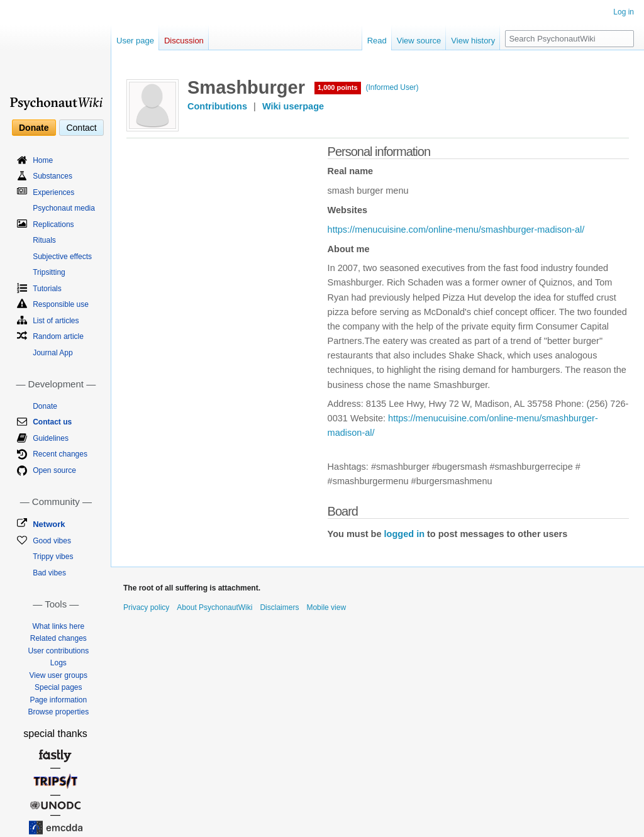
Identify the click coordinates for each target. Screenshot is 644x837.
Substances (53, 176)
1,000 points (338, 87)
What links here (58, 626)
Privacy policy (146, 607)
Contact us (52, 422)
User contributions (58, 651)
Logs (58, 663)
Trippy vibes (53, 557)
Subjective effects (62, 257)
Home (43, 160)
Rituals (44, 240)
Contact (81, 128)
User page (135, 41)
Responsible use (61, 304)
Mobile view (326, 607)
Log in (624, 12)
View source (419, 41)
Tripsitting (49, 272)
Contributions (217, 106)
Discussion (184, 41)
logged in (404, 534)
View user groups (59, 675)
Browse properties (58, 712)
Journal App (53, 353)
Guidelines (51, 438)
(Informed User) (392, 87)
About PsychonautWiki (214, 607)
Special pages (58, 687)
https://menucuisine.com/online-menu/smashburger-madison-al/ (456, 230)
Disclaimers (279, 607)
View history (473, 41)
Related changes (58, 638)
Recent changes (60, 454)
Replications (53, 224)
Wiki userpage (293, 106)
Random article (58, 336)
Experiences (53, 192)
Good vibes (52, 541)
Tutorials (47, 289)
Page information (58, 700)
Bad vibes (49, 573)
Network (49, 524)
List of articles (56, 321)
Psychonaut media (64, 208)
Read (377, 41)
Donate (34, 128)
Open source (54, 470)
